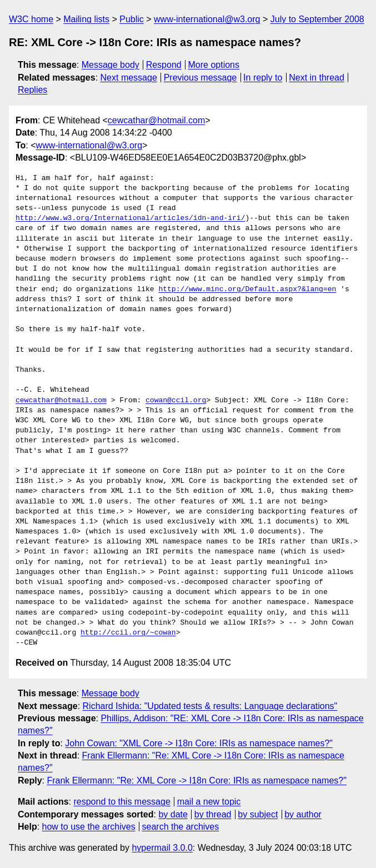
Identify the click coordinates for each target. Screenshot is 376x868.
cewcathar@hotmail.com (156, 120)
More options (214, 65)
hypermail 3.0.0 (162, 848)
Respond (164, 65)
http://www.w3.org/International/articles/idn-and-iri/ (130, 218)
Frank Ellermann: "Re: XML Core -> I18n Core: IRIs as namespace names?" (196, 780)
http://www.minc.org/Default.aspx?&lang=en (247, 290)
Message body (111, 65)
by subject (258, 814)
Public (132, 19)
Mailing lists (86, 19)
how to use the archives (89, 827)
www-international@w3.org (207, 19)
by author (303, 814)
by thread (213, 814)
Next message (129, 78)
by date (173, 814)
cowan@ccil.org (176, 401)
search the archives (181, 827)
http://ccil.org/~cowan (128, 633)
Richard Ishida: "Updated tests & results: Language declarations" (210, 706)
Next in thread (317, 78)
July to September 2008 (317, 19)
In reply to (263, 78)
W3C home (31, 19)
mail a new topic (209, 802)
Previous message (200, 78)
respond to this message (122, 802)
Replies (32, 90)
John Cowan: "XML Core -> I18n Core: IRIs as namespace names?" (199, 743)
